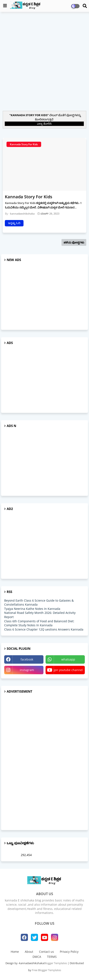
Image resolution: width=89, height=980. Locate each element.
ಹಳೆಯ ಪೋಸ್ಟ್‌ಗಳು (74, 242)
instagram (27, 670)
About (29, 952)
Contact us (46, 952)
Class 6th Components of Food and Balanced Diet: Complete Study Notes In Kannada (39, 623)
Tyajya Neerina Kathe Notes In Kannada (32, 609)
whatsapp (68, 659)
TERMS (52, 957)
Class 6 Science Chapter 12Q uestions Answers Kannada (44, 629)
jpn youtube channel (68, 670)
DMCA (37, 957)
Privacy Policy (69, 952)
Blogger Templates (55, 963)
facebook (27, 659)
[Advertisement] (44, 61)
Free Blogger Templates (46, 970)
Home (15, 952)
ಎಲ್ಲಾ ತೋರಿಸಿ (44, 124)
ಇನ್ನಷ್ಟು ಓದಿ (14, 223)
